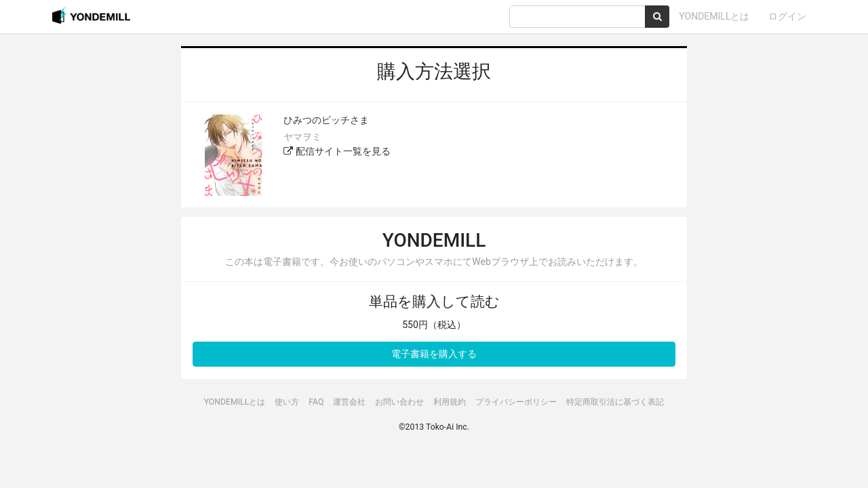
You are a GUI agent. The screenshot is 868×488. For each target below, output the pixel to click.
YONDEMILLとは (714, 16)
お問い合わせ (399, 402)
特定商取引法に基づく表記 (615, 402)
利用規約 (450, 402)
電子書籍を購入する (434, 354)
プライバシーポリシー (516, 402)
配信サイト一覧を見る (337, 151)
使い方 (287, 402)
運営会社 (349, 402)
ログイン (787, 16)
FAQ (316, 402)
